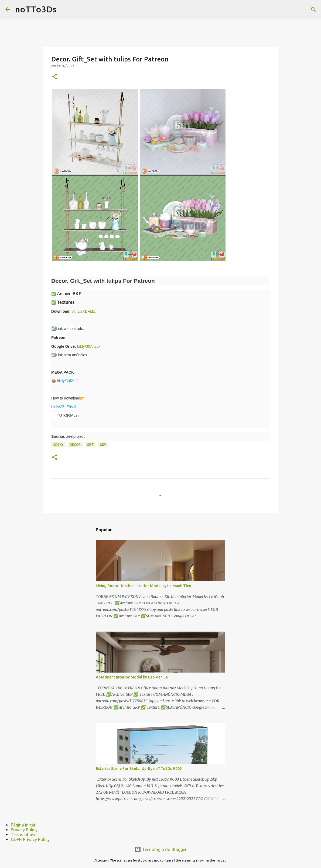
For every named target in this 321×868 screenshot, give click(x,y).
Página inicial (24, 825)
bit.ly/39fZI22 (68, 381)
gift (90, 445)
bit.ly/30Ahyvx (89, 346)
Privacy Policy (24, 830)
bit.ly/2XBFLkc (83, 311)
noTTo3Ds (36, 9)
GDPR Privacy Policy (30, 839)
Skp (103, 445)
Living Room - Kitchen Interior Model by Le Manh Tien (144, 586)
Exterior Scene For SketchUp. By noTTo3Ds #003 (139, 769)
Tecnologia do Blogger (161, 849)
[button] (54, 77)
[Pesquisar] (313, 9)
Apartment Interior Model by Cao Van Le (132, 677)
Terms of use (24, 835)
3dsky (58, 445)
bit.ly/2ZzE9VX (64, 407)
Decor (75, 445)
